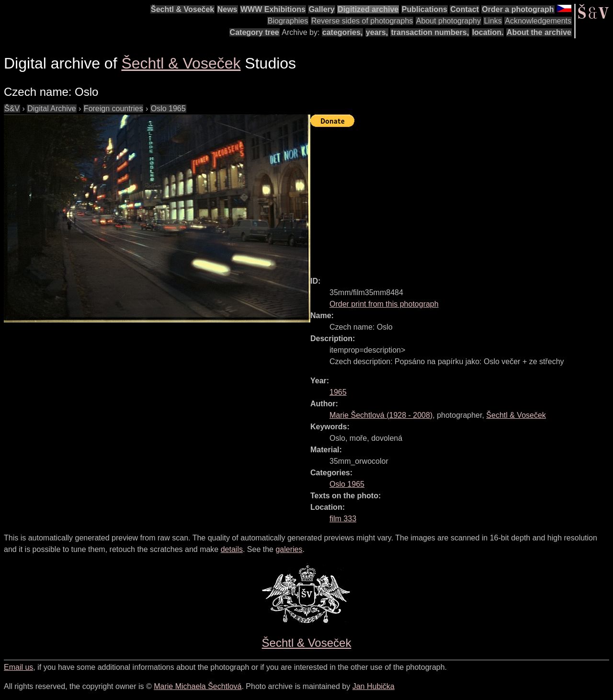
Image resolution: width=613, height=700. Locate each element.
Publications (425, 9)
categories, (342, 32)
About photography (448, 21)
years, (377, 32)
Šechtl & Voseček (182, 9)
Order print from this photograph (384, 304)
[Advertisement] (462, 197)
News (227, 9)
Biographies (288, 21)
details (232, 549)
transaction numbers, (430, 32)
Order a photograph (518, 9)
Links (493, 21)
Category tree (255, 32)
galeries (289, 549)
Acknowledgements (538, 21)
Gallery (321, 9)
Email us (18, 667)
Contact (465, 9)
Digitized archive (368, 9)
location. (488, 32)
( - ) (381, 415)
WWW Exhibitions (273, 9)
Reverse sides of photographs (362, 21)
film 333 (343, 519)
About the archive (539, 32)
